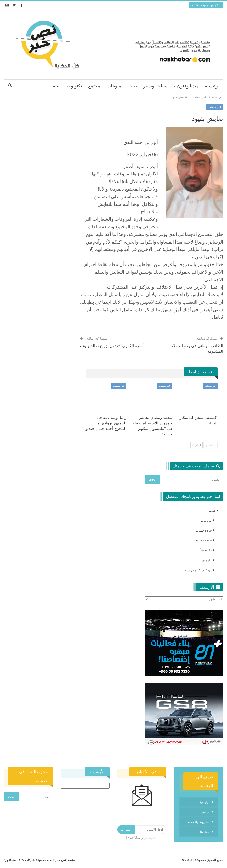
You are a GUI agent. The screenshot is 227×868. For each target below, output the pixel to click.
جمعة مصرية (204, 540)
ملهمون (207, 560)
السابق (211, 445)
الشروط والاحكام (199, 822)
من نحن (205, 812)
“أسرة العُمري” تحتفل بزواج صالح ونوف (113, 346)
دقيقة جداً (206, 550)
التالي (197, 445)
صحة (132, 86)
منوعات (114, 86)
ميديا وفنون (188, 86)
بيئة (56, 86)
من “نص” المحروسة (198, 570)
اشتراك (126, 829)
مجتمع (94, 86)
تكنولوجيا (74, 86)
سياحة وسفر (155, 86)
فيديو (212, 510)
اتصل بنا (205, 832)
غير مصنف (214, 107)
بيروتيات (206, 520)
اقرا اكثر (39, 86)
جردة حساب (204, 530)
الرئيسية (213, 86)
